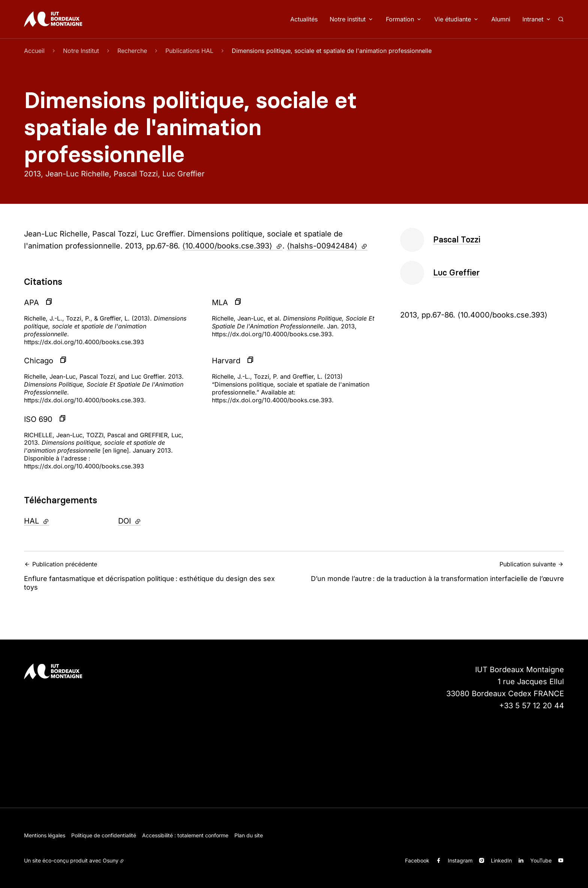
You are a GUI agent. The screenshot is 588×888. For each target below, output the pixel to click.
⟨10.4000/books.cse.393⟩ (232, 246)
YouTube (541, 860)
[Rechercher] (561, 19)
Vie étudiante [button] (453, 19)
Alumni (501, 19)
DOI (150, 520)
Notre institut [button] (348, 19)
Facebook (417, 860)
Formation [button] (400, 19)
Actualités (304, 19)
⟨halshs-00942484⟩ (327, 246)
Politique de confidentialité (104, 835)
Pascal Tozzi (457, 240)
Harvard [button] (226, 361)
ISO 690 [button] (38, 419)
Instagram (460, 860)
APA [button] (31, 303)
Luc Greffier (456, 273)
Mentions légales (45, 835)
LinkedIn (501, 860)
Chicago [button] (39, 361)
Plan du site (249, 835)
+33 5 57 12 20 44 (532, 706)
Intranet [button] (533, 19)
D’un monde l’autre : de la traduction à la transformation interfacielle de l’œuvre (431, 571)
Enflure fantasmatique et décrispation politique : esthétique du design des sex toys (157, 576)
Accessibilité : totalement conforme (185, 835)
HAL (57, 520)
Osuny (111, 860)
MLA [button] (220, 303)
